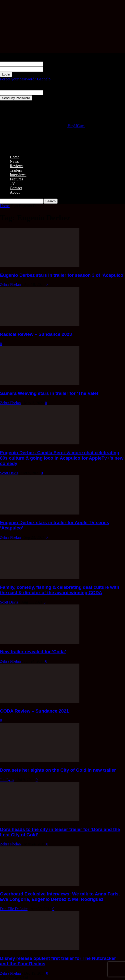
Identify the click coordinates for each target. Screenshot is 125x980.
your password (55, 69)
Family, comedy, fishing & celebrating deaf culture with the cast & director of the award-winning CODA (60, 590)
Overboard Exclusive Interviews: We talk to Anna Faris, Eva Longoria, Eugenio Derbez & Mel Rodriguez (60, 897)
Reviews (17, 166)
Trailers (16, 170)
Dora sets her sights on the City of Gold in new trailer (58, 770)
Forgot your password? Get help (25, 79)
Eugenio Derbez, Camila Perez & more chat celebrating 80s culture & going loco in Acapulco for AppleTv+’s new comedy (62, 458)
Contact (16, 188)
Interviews (18, 175)
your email (52, 93)
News (14, 161)
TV (12, 183)
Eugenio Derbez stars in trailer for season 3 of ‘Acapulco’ (62, 275)
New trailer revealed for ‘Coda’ (33, 652)
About (15, 192)
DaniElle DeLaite (14, 909)
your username (55, 64)
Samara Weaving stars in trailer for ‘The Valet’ (50, 393)
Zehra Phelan (10, 284)
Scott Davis (9, 473)
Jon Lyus (7, 780)
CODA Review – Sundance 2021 (34, 711)
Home (15, 157)
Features (16, 179)
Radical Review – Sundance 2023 (36, 334)
